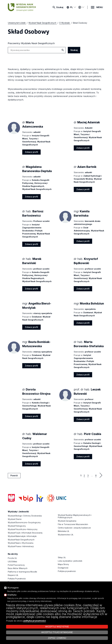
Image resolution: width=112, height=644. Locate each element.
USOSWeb (12, 562)
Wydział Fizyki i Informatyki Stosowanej (25, 533)
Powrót (14, 476)
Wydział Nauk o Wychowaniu (21, 543)
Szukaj (60, 7)
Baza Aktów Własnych (18, 568)
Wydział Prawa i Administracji (21, 546)
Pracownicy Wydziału (31, 43)
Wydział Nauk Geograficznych (21, 540)
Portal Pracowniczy (16, 565)
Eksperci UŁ (13, 575)
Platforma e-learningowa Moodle (22, 572)
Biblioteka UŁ (64, 531)
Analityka (12, 595)
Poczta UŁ (12, 558)
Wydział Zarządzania (67, 521)
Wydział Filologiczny (17, 526)
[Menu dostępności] (81, 7)
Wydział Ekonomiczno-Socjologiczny (24, 522)
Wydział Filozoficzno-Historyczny (23, 529)
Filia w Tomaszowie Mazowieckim (73, 524)
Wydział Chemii (15, 519)
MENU (100, 7)
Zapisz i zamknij (57, 638)
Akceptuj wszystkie (57, 627)
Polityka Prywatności (17, 579)
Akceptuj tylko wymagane (57, 632)
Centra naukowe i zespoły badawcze (74, 528)
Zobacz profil (31, 152)
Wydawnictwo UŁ (66, 535)
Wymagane (13, 588)
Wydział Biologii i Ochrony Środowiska (25, 516)
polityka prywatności (35, 621)
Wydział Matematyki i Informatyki (22, 536)
